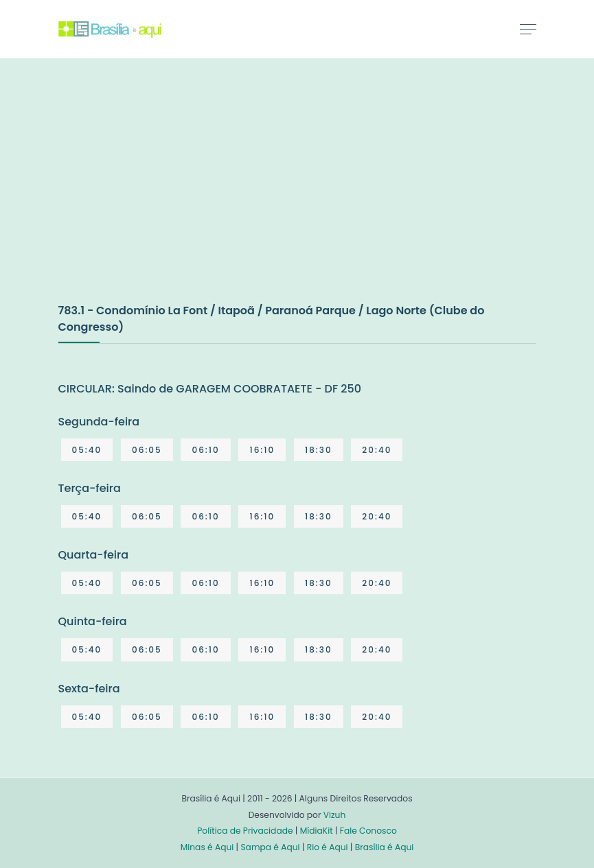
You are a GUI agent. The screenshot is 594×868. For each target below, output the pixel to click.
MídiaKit (317, 831)
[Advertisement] (161, 195)
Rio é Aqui (328, 847)
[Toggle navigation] (528, 29)
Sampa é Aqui (270, 847)
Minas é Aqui (207, 847)
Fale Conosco (368, 831)
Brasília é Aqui (385, 847)
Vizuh (335, 815)
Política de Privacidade (245, 831)
